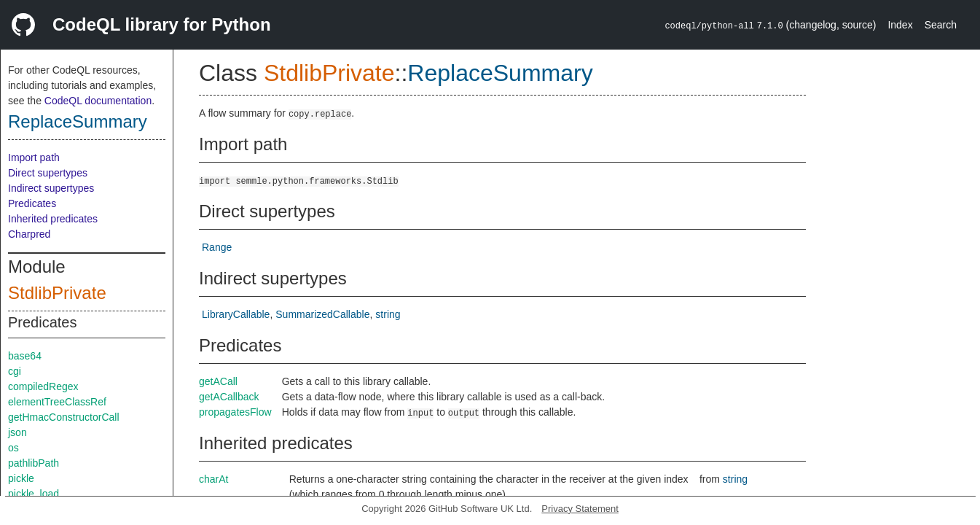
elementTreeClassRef (57, 402)
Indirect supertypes (51, 188)
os (13, 448)
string (388, 314)
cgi (15, 371)
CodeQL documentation (98, 101)
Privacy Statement (580, 509)
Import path (34, 157)
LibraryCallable (236, 314)
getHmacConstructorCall (64, 417)
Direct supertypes (48, 173)
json (17, 432)
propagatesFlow (235, 412)
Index (900, 25)
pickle (21, 478)
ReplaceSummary (78, 121)
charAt (213, 479)
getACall (218, 381)
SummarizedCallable (322, 314)
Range (217, 247)
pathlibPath (34, 463)
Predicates (32, 203)
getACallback (229, 397)
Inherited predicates (53, 219)
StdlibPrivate (57, 293)
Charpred (29, 234)
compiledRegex (43, 386)
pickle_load (34, 494)
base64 (25, 356)
